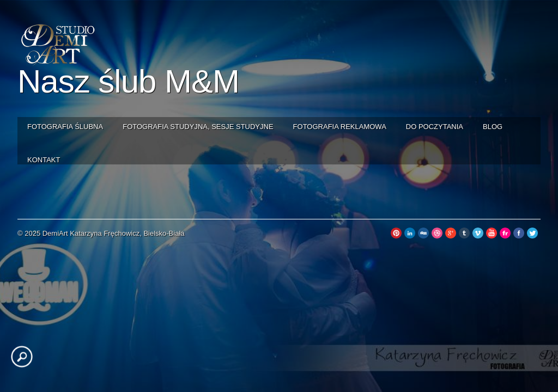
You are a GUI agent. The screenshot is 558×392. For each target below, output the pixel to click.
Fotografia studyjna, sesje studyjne (198, 127)
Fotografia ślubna (65, 127)
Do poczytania (435, 127)
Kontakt (44, 160)
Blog (493, 127)
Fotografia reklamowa (340, 127)
